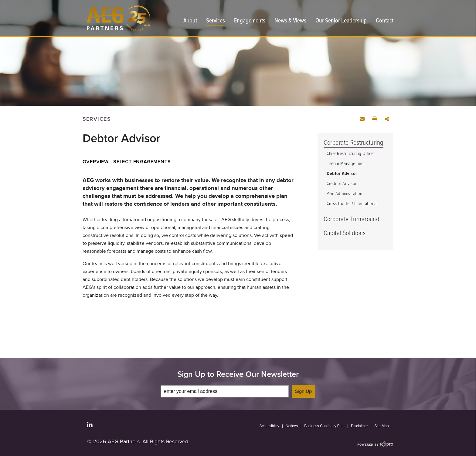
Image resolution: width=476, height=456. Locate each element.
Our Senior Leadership (341, 21)
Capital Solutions (345, 233)
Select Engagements (142, 162)
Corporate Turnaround (352, 220)
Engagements (250, 21)
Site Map (381, 426)
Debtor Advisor (342, 174)
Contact (385, 21)
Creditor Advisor (342, 184)
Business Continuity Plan (324, 426)
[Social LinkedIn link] (90, 425)
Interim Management (346, 164)
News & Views (290, 21)
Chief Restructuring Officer (351, 154)
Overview (96, 162)
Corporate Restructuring (354, 143)
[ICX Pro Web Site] (375, 445)
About (190, 21)
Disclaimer (359, 426)
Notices (292, 426)
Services (216, 21)
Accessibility (269, 426)
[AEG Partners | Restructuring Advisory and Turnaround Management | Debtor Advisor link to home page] (116, 18)
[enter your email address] (225, 391)
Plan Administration (345, 194)
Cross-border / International (352, 204)
